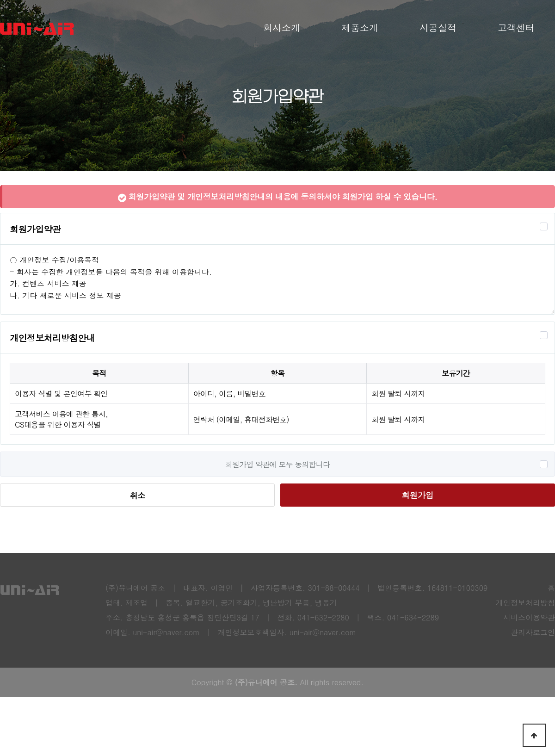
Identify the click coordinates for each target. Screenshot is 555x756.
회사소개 (282, 28)
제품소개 (360, 28)
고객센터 (516, 28)
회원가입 (417, 495)
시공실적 (438, 28)
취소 (137, 495)
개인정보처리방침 (525, 603)
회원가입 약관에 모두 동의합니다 (277, 464)
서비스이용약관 (529, 617)
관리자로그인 (533, 632)
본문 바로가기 (0, 0)
